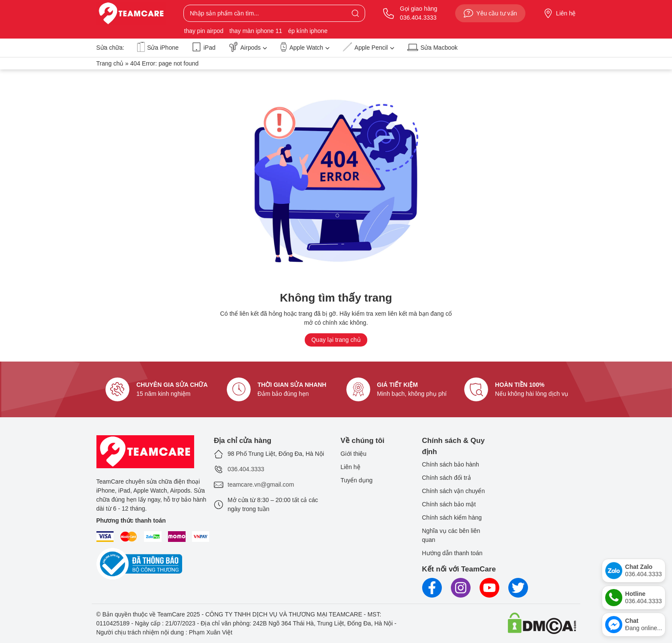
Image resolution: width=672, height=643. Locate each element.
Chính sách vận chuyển (454, 491)
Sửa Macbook (432, 47)
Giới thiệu (354, 454)
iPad (204, 47)
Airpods (248, 47)
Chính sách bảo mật (449, 504)
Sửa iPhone (158, 47)
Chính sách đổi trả (447, 478)
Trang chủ (110, 63)
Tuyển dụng (357, 480)
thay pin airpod (204, 31)
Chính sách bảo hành (451, 464)
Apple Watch (305, 47)
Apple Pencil (368, 47)
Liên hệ (559, 13)
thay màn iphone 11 (256, 31)
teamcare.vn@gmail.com (261, 484)
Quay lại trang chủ (336, 340)
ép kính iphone (308, 31)
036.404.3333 (246, 469)
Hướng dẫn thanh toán (452, 553)
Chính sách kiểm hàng (452, 517)
